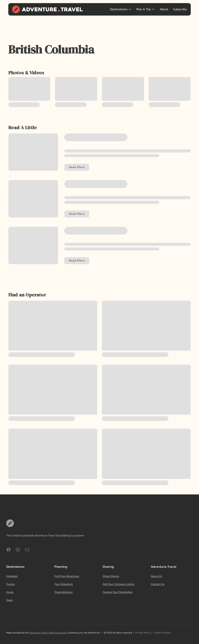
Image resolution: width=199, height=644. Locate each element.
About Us (156, 576)
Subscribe (180, 9)
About (164, 9)
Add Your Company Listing (118, 584)
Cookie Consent (162, 633)
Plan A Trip (144, 9)
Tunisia (10, 584)
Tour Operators (64, 584)
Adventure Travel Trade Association (48, 633)
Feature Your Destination (118, 592)
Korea (10, 592)
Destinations (119, 9)
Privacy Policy (143, 633)
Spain (10, 600)
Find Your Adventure (67, 576)
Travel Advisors (64, 592)
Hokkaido (12, 576)
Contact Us (158, 584)
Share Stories (111, 576)
